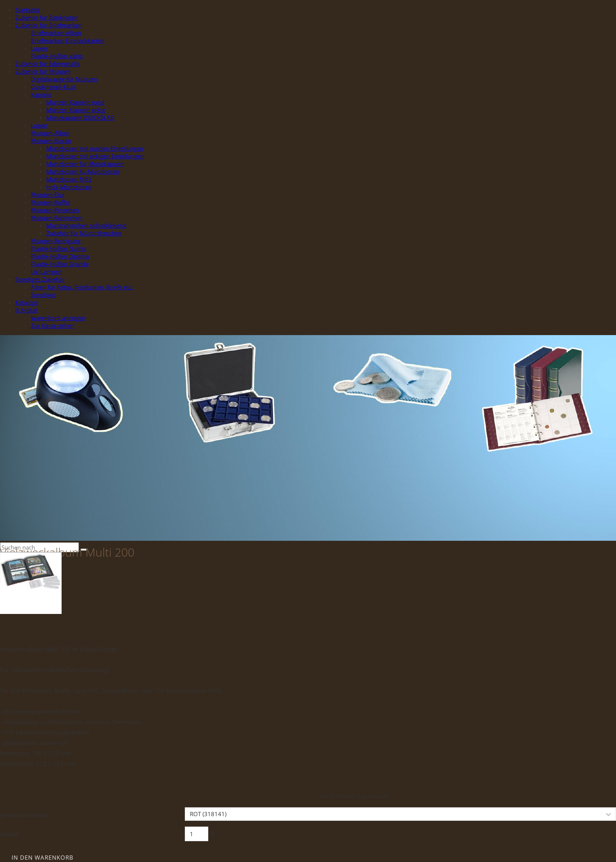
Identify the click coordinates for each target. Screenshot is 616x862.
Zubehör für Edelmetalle (48, 64)
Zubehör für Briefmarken (49, 25)
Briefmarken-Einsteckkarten (68, 40)
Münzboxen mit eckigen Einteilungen (95, 156)
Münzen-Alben (50, 133)
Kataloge (27, 302)
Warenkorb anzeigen (58, 318)
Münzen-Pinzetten (55, 210)
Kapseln (41, 94)
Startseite (28, 10)
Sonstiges (43, 295)
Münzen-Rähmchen (57, 218)
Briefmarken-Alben (56, 33)
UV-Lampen (46, 272)
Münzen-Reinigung (56, 241)
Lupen (39, 48)
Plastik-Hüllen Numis (59, 248)
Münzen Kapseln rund (75, 102)
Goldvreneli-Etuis (54, 87)
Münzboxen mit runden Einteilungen (95, 148)
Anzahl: (10, 834)
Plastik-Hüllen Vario (57, 56)
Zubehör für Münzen (43, 71)
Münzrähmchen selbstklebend (86, 225)
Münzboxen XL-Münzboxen (83, 171)
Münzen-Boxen (51, 141)
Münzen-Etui (48, 195)
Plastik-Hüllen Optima (60, 256)
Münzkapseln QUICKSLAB (80, 117)
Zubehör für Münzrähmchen (84, 233)
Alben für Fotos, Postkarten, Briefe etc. (82, 287)
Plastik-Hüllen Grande (60, 264)
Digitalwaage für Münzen (64, 79)
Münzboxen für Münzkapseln (85, 164)
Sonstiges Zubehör (40, 279)
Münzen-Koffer (51, 202)
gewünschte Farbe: (25, 815)
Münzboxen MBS (69, 179)
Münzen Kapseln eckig (76, 110)
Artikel (27, 310)
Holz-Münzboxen (69, 187)
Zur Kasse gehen (53, 325)
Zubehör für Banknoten (47, 17)
